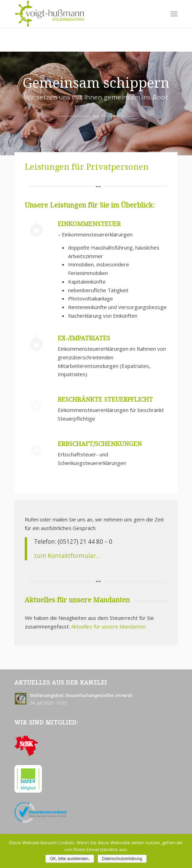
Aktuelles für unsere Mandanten (109, 626)
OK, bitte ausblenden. (70, 859)
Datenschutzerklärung (122, 859)
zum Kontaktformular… (67, 556)
